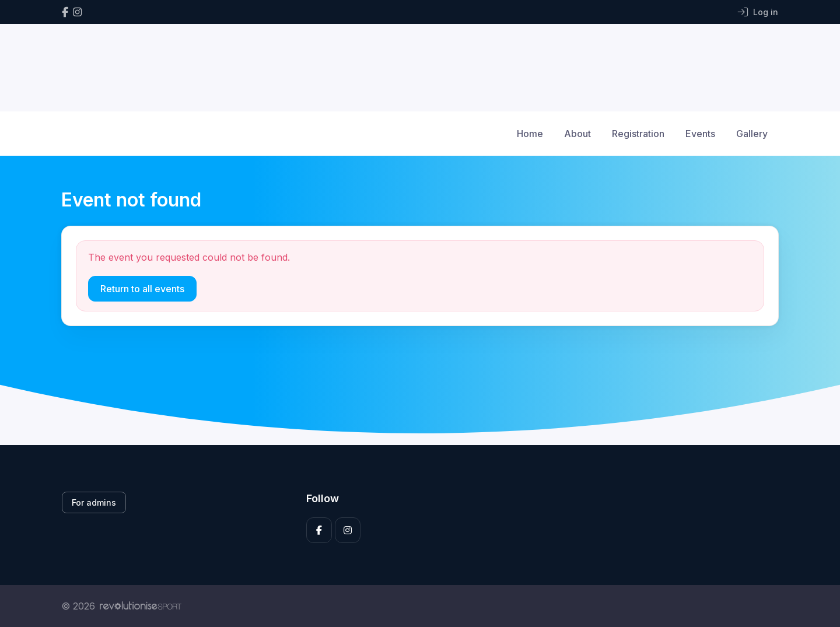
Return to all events (142, 289)
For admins (94, 502)
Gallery (752, 134)
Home (530, 134)
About (577, 134)
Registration (638, 134)
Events (700, 134)
